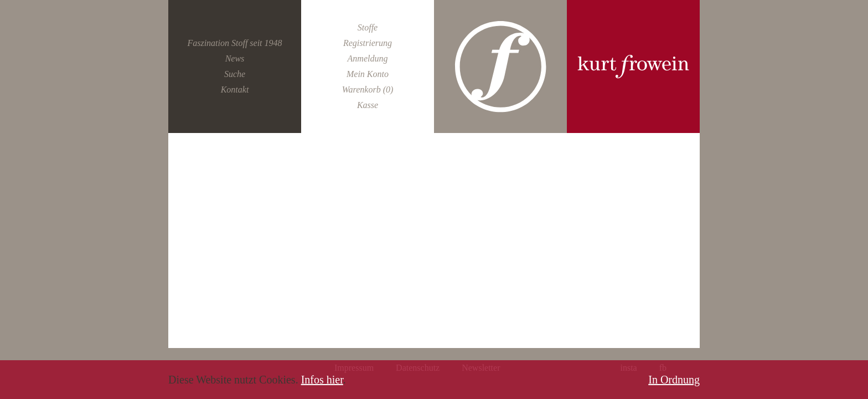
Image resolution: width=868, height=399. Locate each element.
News (235, 58)
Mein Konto (368, 74)
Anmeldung (368, 58)
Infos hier (322, 380)
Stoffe (368, 27)
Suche (235, 74)
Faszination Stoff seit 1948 (234, 43)
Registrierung (368, 43)
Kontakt (235, 89)
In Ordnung (674, 380)
